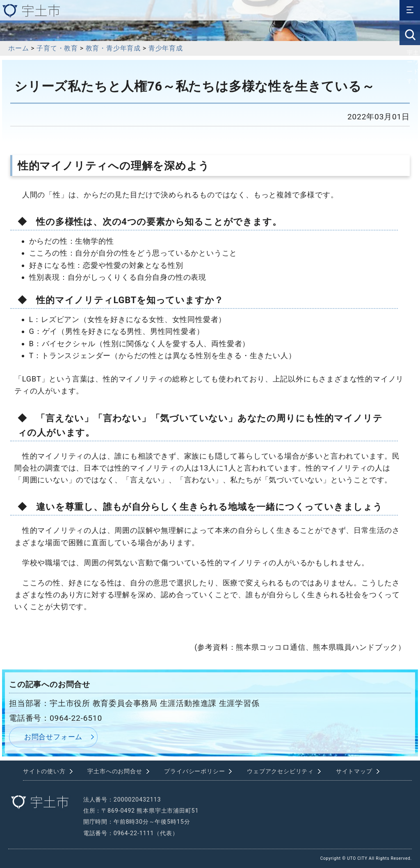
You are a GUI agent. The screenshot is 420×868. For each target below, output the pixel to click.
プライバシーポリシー (194, 771)
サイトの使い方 (44, 771)
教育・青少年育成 (113, 48)
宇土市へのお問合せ (115, 771)
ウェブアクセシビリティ (280, 771)
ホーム (18, 48)
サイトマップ (354, 771)
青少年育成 (166, 48)
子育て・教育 (57, 48)
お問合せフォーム (53, 737)
